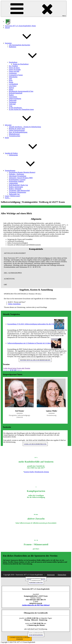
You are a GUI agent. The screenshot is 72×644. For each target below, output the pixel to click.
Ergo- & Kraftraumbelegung (18, 132)
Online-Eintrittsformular (17, 130)
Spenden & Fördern (26, 153)
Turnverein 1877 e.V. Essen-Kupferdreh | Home (20, 26)
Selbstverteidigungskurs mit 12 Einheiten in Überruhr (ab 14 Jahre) (29, 343)
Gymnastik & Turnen (16, 75)
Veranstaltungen (25, 171)
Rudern (11, 95)
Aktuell (7, 28)
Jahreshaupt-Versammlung (18, 176)
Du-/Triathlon (13, 66)
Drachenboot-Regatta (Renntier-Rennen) (22, 172)
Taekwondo (13, 100)
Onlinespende (13, 155)
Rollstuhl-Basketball (16, 93)
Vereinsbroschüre (15, 136)
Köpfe (7, 138)
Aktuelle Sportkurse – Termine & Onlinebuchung (25, 127)
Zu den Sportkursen (15, 108)
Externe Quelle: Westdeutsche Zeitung (36, 472)
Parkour (11, 88)
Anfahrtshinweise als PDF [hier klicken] (36, 605)
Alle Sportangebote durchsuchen (19, 45)
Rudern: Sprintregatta (16, 187)
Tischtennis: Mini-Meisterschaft (19, 190)
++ (19, 370)
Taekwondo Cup (14, 194)
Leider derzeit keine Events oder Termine (17, 368)
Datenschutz (62, 575)
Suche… (8, 198)
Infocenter (23, 125)
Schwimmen (13, 97)
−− (6, 370)
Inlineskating (13, 77)
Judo (10, 79)
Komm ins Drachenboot (21, 64)
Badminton (13, 47)
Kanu (11, 80)
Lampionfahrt (13, 183)
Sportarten (23, 43)
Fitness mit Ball (14, 71)
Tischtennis (13, 102)
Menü (34, 9)
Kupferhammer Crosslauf (17, 180)
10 (11, 370)
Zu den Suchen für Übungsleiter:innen (21, 109)
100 (15, 370)
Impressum (51, 575)
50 (13, 370)
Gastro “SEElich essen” (13, 196)
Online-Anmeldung (14, 304)
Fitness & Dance (14, 68)
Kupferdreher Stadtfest (16, 181)
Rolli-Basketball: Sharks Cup (18, 185)
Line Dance (13, 86)
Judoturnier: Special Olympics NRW (21, 178)
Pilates (11, 89)
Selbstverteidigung (15, 99)
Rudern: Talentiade (15, 189)
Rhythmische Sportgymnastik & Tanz (21, 91)
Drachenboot (28, 62)
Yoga (11, 106)
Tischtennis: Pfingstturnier (18, 192)
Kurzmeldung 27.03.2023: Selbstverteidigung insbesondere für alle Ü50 (31, 324)
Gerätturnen (13, 73)
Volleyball (12, 104)
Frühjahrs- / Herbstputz (16, 174)
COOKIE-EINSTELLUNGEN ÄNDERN (20, 638)
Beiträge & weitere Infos (17, 129)
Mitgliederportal (14, 134)
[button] (36, 253)
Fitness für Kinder (15, 70)
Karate (11, 82)
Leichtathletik (13, 84)
